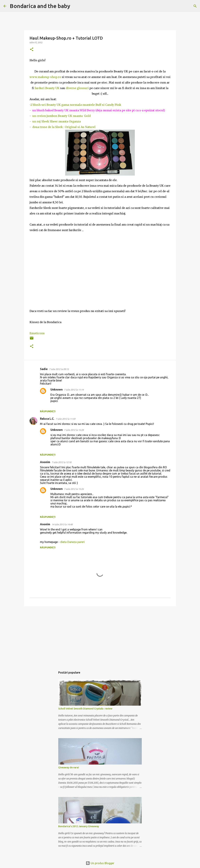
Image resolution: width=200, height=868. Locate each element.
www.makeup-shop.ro (45, 77)
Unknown (57, 389)
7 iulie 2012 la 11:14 (74, 390)
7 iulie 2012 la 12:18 (61, 462)
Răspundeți (48, 411)
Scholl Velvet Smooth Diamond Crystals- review (85, 709)
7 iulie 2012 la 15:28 (74, 430)
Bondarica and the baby (40, 6)
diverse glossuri (77, 88)
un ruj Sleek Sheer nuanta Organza (56, 121)
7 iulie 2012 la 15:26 (74, 489)
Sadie (44, 369)
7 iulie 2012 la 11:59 (65, 419)
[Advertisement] (100, 636)
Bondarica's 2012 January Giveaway (79, 826)
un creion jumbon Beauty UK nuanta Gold (61, 116)
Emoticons (37, 333)
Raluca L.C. (47, 419)
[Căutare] (75, 6)
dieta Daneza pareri (72, 542)
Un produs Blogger (100, 863)
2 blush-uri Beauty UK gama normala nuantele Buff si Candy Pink (76, 105)
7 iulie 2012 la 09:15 (59, 369)
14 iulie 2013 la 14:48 (62, 524)
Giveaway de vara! (69, 767)
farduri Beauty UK (47, 88)
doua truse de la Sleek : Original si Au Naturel (64, 127)
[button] (32, 50)
